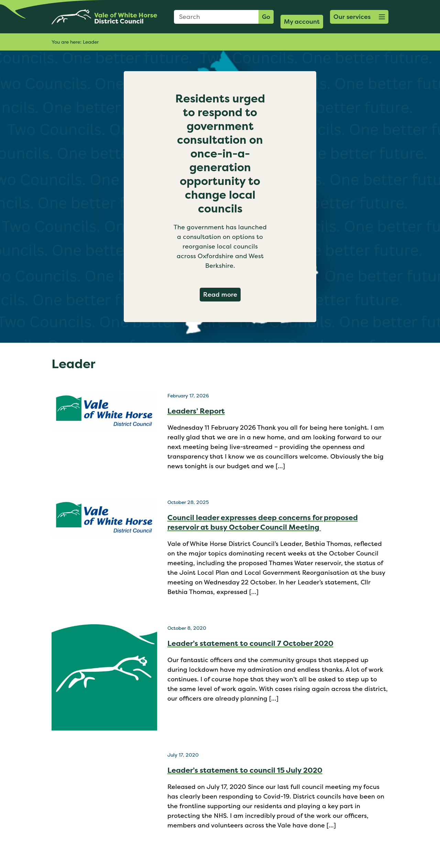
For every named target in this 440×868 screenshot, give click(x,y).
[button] (359, 17)
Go (266, 17)
